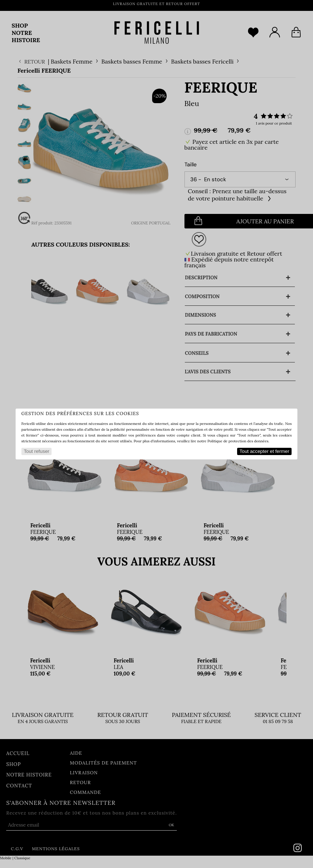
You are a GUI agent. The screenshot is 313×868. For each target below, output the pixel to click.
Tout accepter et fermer (265, 451)
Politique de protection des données (238, 441)
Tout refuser (36, 451)
